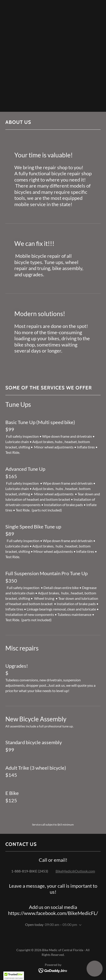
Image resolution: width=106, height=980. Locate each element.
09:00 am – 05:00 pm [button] (61, 924)
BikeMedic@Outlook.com (75, 871)
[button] (79, 925)
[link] (53, 970)
